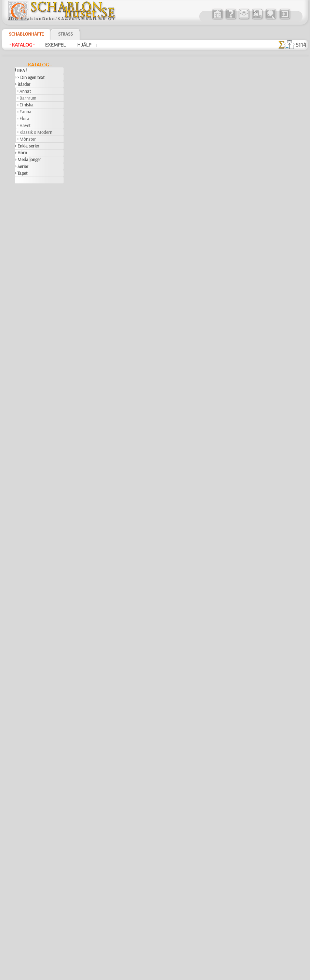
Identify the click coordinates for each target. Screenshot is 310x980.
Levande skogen (34, 296)
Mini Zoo (28, 303)
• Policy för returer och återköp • (155, 953)
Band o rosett (28, 235)
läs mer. (198, 975)
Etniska (26, 105)
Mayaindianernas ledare (157, 444)
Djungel (22, 358)
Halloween (29, 406)
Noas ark (28, 324)
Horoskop (24, 474)
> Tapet (21, 173)
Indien (21, 481)
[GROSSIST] (26, 707)
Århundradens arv (32, 207)
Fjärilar (22, 426)
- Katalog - (22, 45)
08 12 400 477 (167, 873)
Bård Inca (141, 338)
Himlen (21, 467)
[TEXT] (26, 762)
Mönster (28, 139)
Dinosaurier (26, 351)
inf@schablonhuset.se (170, 885)
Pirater (26, 331)
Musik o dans (27, 570)
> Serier (22, 166)
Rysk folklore (27, 611)
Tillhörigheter (27, 652)
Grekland (23, 447)
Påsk (24, 420)
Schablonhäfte (26, 34)
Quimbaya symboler (152, 709)
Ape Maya (141, 391)
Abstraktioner (28, 187)
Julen (24, 413)
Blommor (23, 344)
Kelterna (23, 502)
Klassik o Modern (36, 132)
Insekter (22, 488)
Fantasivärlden (29, 392)
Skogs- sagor (31, 337)
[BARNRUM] (32, 727)
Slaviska (22, 632)
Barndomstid (32, 262)
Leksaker (28, 289)
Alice (24, 248)
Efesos (21, 378)
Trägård (22, 666)
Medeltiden (25, 556)
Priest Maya (144, 179)
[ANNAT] (28, 714)
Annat (25, 91)
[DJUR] (26, 734)
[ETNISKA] (30, 741)
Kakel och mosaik (31, 495)
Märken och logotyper (35, 543)
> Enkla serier (27, 146)
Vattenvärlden (28, 686)
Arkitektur (24, 214)
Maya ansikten (146, 126)
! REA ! (21, 70)
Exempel (56, 45)
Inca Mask (141, 285)
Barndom (23, 242)
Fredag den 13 (28, 433)
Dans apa (140, 603)
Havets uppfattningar (35, 461)
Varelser (23, 680)
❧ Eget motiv (27, 769)
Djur (19, 365)
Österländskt (27, 584)
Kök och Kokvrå (29, 515)
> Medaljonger (28, 159)
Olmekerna (25, 577)
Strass (65, 34)
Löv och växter (29, 536)
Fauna (25, 112)
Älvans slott (31, 255)
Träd (19, 659)
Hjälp (84, 45)
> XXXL (21, 180)
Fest (19, 399)
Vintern (22, 700)
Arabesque (25, 201)
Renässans (25, 597)
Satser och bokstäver (35, 618)
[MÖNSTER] (31, 755)
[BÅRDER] (29, 721)
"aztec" (149, 108)
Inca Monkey (145, 550)
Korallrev (23, 522)
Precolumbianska (31, 591)
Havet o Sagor (33, 276)
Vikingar (22, 693)
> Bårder (23, 84)
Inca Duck (141, 656)
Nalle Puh (28, 317)
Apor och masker (149, 497)
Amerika (22, 194)
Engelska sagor (33, 269)
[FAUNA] (28, 748)
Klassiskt (23, 508)
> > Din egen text (30, 77)
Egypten (22, 385)
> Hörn (21, 153)
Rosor (20, 604)
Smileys (22, 639)
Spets (20, 645)
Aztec (20, 228)
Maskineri (24, 550)
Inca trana (142, 232)
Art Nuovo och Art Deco (37, 221)
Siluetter (23, 625)
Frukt (20, 440)
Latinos (22, 529)
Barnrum (28, 98)
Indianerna (30, 283)
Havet (25, 125)
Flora (24, 118)
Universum (25, 673)
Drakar (21, 372)
